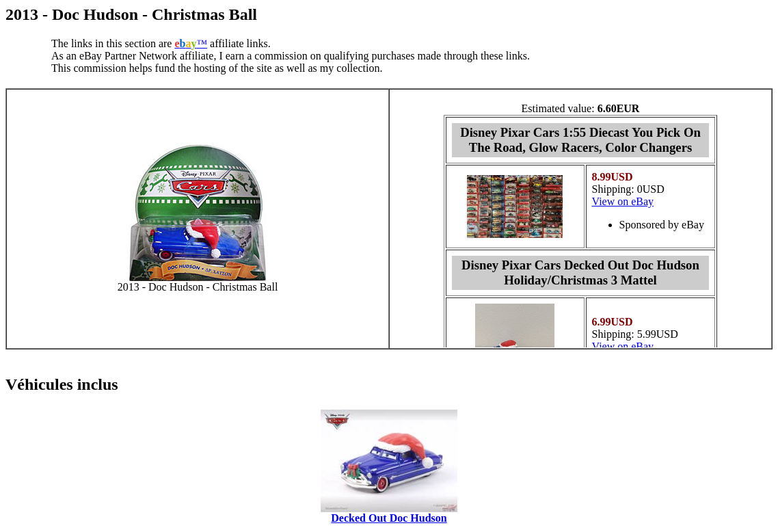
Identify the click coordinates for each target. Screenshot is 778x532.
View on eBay (623, 201)
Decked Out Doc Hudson (389, 518)
